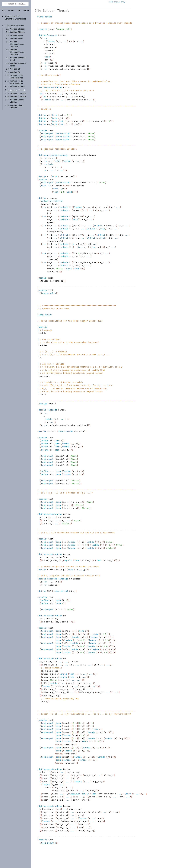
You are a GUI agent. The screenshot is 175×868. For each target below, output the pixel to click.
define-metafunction (50, 87)
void (47, 57)
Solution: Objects (17, 32)
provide (43, 327)
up (19, 11)
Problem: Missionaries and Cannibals (17, 44)
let (42, 94)
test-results (48, 293)
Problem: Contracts (18, 93)
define (42, 115)
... (65, 41)
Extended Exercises (15, 26)
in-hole (64, 207)
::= (45, 38)
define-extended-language (53, 155)
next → (26, 11)
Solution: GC (15, 72)
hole (51, 164)
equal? (68, 560)
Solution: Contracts (18, 97)
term (55, 115)
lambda (51, 41)
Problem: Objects (17, 29)
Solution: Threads (18, 90)
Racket (117, 2)
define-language (48, 35)
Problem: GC (15, 69)
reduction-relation (52, 201)
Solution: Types (16, 39)
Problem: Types (16, 35)
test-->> (46, 186)
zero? (69, 269)
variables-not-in (79, 794)
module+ (43, 130)
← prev (11, 11)
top (4, 11)
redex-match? (63, 133)
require (43, 29)
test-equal (47, 133)
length (63, 674)
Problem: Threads (17, 87)
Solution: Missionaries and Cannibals (17, 52)
